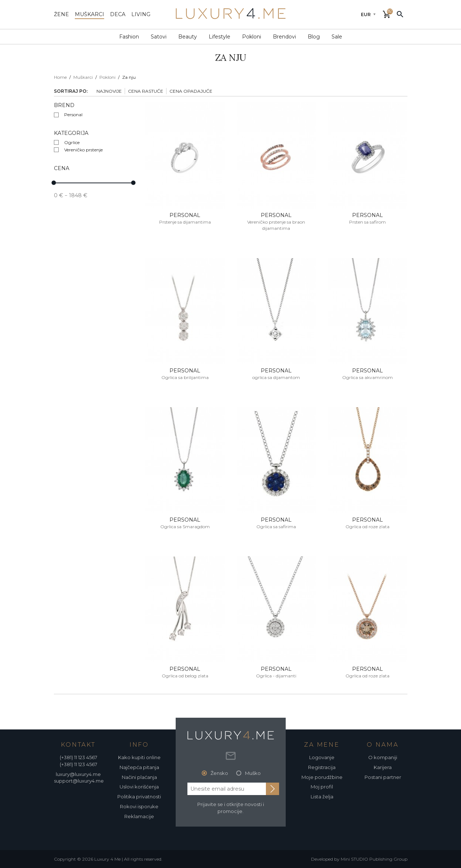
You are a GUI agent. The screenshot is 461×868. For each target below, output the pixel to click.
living (141, 14)
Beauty (188, 37)
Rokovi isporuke (139, 806)
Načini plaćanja (139, 777)
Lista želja (322, 797)
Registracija (322, 767)
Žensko (219, 773)
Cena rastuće (146, 91)
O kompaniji (383, 757)
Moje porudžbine (322, 777)
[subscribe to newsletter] (272, 789)
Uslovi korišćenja (139, 787)
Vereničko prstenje (83, 150)
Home (60, 77)
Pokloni (252, 37)
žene (61, 14)
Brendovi (284, 37)
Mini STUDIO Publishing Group (374, 859)
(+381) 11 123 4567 (78, 757)
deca (118, 14)
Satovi (159, 37)
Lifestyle (219, 37)
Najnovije (109, 91)
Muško (253, 773)
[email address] (227, 789)
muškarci (89, 14)
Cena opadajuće (191, 91)
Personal (73, 115)
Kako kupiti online (139, 757)
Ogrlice (72, 142)
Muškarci (83, 77)
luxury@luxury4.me (78, 774)
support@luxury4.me (79, 781)
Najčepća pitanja (139, 767)
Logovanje (322, 757)
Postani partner (383, 777)
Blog (314, 37)
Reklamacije (139, 816)
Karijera (383, 767)
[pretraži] (400, 14)
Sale (337, 37)
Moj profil (322, 787)
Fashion (129, 37)
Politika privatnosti (139, 797)
